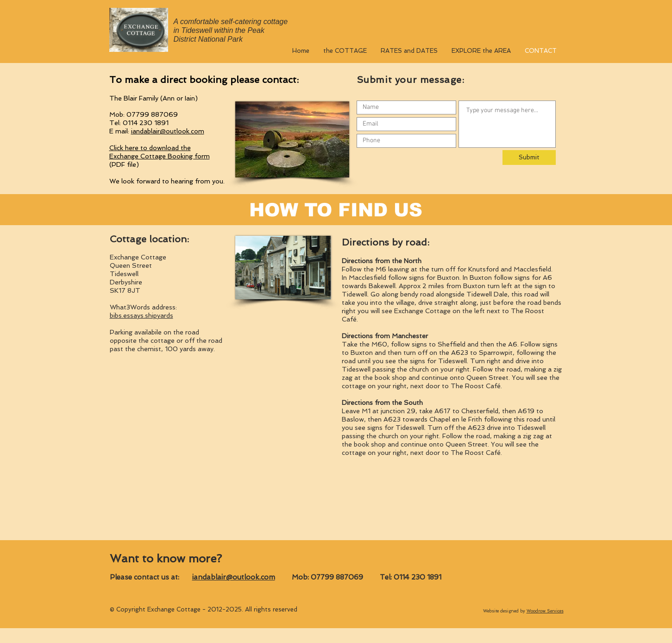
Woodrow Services (545, 611)
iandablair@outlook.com (168, 131)
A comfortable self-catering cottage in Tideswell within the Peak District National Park (231, 30)
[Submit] (529, 158)
